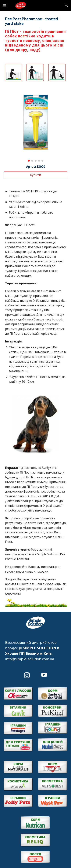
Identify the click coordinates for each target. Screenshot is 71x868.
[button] (5, 5)
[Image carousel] (36, 126)
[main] (36, 34)
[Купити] (36, 175)
